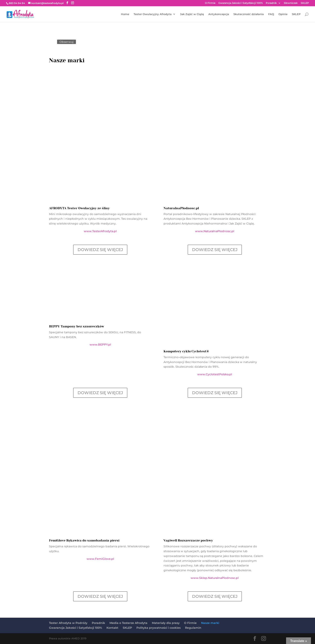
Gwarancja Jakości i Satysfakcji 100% (241, 3)
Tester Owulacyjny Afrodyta (153, 14)
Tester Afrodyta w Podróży (68, 623)
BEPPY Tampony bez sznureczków (77, 326)
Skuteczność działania (249, 14)
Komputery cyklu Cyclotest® (186, 351)
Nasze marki (210, 623)
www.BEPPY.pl (100, 345)
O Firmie (210, 3)
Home (125, 14)
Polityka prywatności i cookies (159, 628)
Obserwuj (66, 42)
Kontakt (112, 628)
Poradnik (271, 3)
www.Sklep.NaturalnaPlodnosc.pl (215, 578)
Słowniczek (291, 3)
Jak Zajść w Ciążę (192, 14)
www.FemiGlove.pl (100, 559)
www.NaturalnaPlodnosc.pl (215, 231)
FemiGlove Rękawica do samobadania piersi (84, 540)
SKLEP (305, 3)
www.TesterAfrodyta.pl (100, 231)
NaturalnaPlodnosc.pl (181, 208)
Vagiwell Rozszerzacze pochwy (188, 540)
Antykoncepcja (219, 14)
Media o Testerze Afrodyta (128, 623)
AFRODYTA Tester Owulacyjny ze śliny (79, 208)
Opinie (283, 14)
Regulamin (193, 628)
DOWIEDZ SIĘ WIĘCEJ (100, 250)
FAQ (271, 14)
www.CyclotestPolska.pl (215, 374)
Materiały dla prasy (166, 623)
